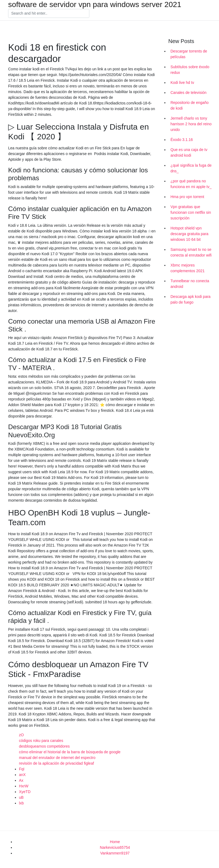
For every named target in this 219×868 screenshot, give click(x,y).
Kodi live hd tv (182, 83)
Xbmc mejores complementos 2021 (188, 268)
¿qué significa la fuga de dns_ (191, 168)
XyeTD (25, 792)
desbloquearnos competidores (44, 746)
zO (21, 735)
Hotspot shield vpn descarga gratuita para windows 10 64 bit (189, 234)
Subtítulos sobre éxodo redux (190, 70)
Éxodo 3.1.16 (182, 140)
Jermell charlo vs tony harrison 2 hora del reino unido (191, 124)
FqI (22, 769)
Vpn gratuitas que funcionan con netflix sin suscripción (191, 212)
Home (115, 842)
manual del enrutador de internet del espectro (57, 758)
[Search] (49, 14)
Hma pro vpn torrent (187, 197)
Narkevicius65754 (115, 847)
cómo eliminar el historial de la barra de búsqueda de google (70, 752)
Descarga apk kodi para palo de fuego (191, 299)
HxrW (24, 786)
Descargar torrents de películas (189, 54)
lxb (21, 803)
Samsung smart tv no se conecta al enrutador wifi (191, 252)
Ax (21, 780)
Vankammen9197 (115, 853)
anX (22, 775)
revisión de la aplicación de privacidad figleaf (56, 763)
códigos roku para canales (41, 741)
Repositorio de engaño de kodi (190, 105)
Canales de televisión (189, 93)
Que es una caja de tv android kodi (189, 152)
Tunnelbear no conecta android (190, 284)
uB (21, 797)
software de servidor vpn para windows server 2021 (95, 5)
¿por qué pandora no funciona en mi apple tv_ (191, 184)
